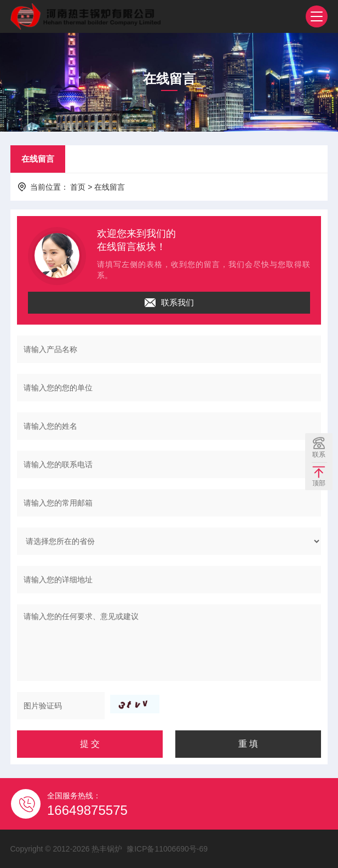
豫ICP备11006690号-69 (167, 849)
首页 (78, 187)
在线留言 (38, 159)
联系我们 (169, 303)
